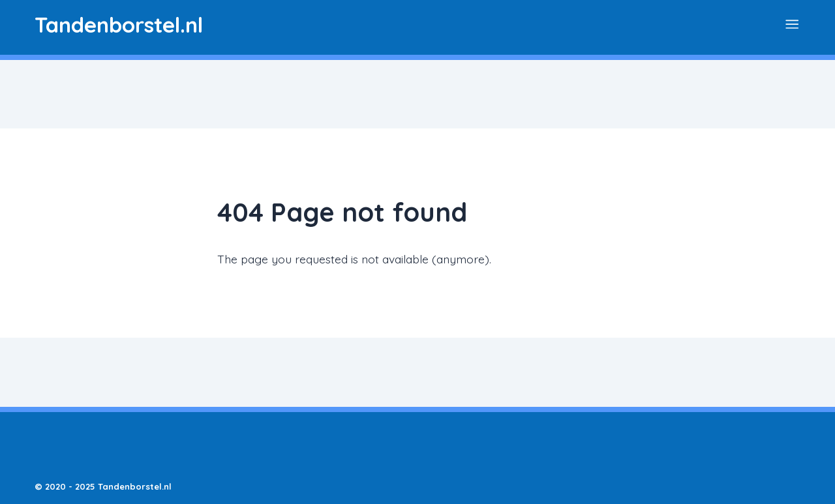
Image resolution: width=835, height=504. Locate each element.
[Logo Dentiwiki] (119, 24)
